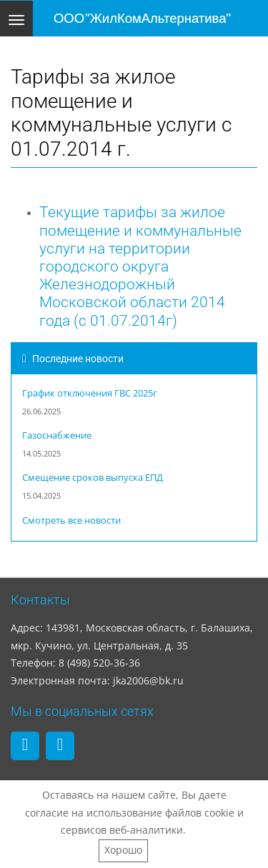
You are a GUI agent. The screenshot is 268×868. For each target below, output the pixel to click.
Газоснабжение (57, 435)
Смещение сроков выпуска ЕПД (93, 478)
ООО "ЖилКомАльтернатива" (142, 18)
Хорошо (123, 850)
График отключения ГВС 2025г (90, 393)
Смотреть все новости (71, 520)
